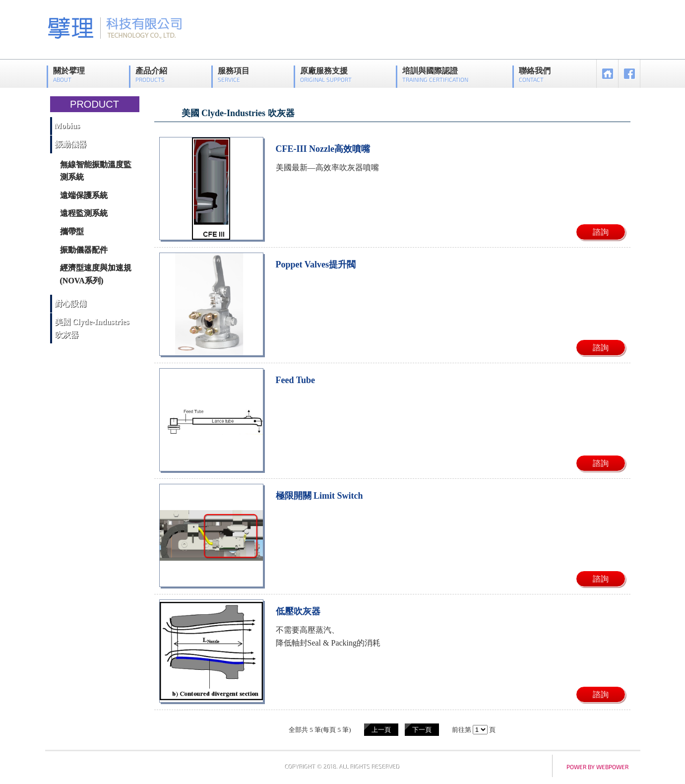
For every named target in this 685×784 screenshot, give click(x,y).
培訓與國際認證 (435, 75)
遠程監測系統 (84, 213)
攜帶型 (72, 231)
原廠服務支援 (326, 75)
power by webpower (597, 767)
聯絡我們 (535, 75)
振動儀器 (70, 144)
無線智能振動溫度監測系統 (96, 171)
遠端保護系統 (84, 195)
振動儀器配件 (84, 250)
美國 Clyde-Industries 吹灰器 (92, 328)
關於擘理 (69, 75)
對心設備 (70, 303)
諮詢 (601, 232)
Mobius (67, 126)
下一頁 (422, 730)
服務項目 (234, 75)
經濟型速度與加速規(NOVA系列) (96, 274)
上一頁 (381, 730)
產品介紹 (151, 75)
